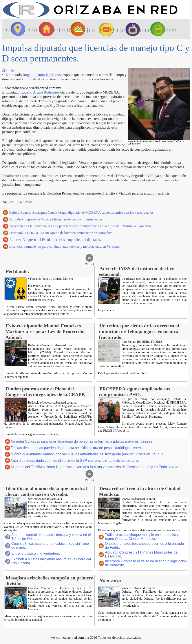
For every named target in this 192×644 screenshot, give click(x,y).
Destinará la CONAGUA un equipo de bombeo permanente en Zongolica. (61, 233)
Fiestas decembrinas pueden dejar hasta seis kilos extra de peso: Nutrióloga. (77, 448)
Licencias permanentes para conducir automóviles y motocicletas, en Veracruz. (65, 246)
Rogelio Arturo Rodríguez (43, 75)
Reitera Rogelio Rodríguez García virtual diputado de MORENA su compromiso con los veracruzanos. (82, 212)
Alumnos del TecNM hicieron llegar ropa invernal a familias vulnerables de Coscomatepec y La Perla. (95, 467)
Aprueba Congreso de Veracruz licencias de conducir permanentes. (56, 219)
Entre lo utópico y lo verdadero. (36, 553)
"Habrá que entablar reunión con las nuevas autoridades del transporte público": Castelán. (87, 454)
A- (13, 70)
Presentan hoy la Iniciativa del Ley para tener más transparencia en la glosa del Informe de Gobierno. (80, 226)
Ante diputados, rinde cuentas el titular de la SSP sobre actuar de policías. (75, 461)
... (72, 314)
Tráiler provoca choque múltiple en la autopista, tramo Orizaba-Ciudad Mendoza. (142, 537)
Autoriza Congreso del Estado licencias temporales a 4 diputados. (55, 240)
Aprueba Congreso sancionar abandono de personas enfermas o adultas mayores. (81, 441)
